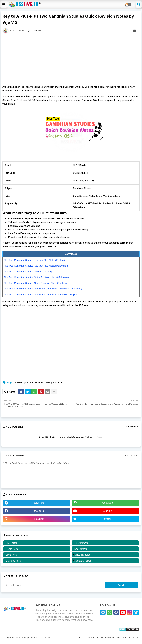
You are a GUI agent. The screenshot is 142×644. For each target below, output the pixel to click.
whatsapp (108, 503)
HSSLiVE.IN (45, 638)
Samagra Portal (83, 561)
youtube (108, 511)
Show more (132, 426)
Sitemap (134, 637)
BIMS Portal (12, 555)
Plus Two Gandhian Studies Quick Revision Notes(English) (35, 283)
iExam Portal (13, 549)
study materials (55, 382)
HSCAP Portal (82, 543)
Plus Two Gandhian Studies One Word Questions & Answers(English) (41, 294)
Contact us (93, 637)
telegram (39, 503)
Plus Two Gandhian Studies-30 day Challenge (28, 271)
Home (82, 637)
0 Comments (132, 456)
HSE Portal (11, 543)
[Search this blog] (54, 585)
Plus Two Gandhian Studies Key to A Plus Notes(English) (34, 260)
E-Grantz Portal (14, 561)
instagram (39, 519)
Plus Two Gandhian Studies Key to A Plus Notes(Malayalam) (36, 266)
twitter (108, 519)
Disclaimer (122, 637)
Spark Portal (81, 549)
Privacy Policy (107, 637)
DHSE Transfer (82, 555)
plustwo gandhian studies (29, 382)
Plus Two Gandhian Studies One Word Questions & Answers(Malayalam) (43, 289)
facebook (39, 511)
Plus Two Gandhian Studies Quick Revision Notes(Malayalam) (37, 277)
